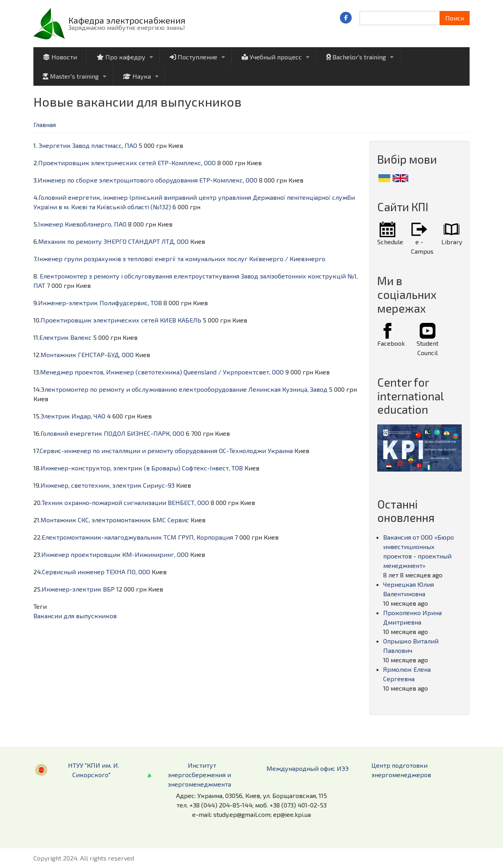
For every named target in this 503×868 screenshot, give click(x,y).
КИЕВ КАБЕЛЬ (181, 320)
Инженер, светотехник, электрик (91, 485)
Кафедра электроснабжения (127, 20)
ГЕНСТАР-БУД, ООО (106, 355)
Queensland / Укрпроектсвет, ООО (234, 372)
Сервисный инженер (73, 572)
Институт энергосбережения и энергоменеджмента (199, 775)
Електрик (54, 337)
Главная (45, 124)
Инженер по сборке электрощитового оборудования (118, 180)
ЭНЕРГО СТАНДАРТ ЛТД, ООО (146, 241)
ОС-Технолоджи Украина (256, 451)
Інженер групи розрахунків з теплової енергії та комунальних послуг (142, 259)
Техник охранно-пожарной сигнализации (104, 502)
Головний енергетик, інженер (83, 197)
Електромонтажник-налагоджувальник (102, 537)
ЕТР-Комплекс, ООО (187, 163)
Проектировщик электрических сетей (97, 163)
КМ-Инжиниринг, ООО (155, 554)
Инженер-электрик (68, 303)
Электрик (55, 416)
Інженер (51, 224)
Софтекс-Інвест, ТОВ (212, 468)
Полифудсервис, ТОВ (131, 303)
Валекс (81, 337)
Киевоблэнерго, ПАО (96, 224)
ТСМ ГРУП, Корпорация (198, 537)
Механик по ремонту (70, 241)
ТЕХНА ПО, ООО (128, 572)
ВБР (109, 589)
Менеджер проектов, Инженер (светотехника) (111, 372)
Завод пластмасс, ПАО (105, 145)
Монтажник (58, 355)
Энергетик (55, 145)
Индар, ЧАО (88, 416)
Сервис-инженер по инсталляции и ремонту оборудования (129, 451)
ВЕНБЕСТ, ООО (188, 502)
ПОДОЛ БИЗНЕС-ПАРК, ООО (144, 433)
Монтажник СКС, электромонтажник (96, 520)
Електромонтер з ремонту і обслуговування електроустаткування (140, 276)
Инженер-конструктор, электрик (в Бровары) (110, 468)
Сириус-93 (159, 485)
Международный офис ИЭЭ (307, 768)
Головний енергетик (71, 433)
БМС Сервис (171, 520)
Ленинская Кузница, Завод (288, 389)
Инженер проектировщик (81, 554)
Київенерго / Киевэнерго (287, 259)
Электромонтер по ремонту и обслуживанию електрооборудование (144, 389)
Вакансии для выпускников (75, 616)
